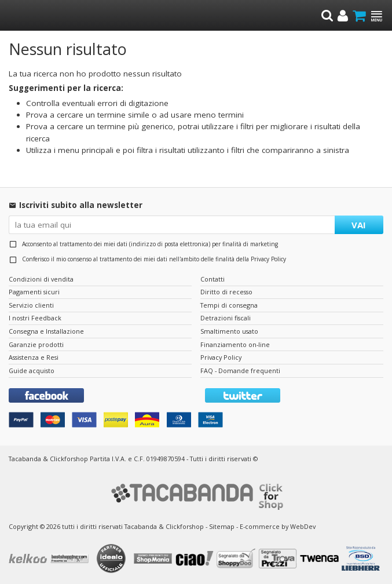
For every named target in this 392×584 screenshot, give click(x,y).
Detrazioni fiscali (226, 318)
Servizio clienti (31, 305)
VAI (359, 225)
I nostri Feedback (35, 318)
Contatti (213, 279)
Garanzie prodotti (36, 344)
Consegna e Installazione (46, 331)
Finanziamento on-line (235, 344)
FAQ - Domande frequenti (240, 371)
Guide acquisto (32, 371)
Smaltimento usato (229, 331)
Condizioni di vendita (41, 279)
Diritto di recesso (226, 292)
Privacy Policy (268, 259)
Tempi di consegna (229, 305)
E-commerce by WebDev (278, 526)
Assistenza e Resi (34, 357)
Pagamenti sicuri (34, 292)
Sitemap (222, 526)
